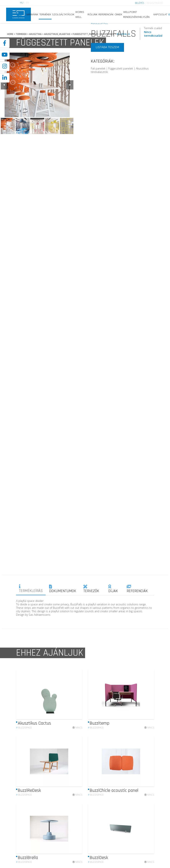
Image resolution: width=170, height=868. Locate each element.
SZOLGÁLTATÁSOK (63, 14)
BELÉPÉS (140, 3)
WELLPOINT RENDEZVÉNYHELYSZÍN (136, 14)
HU (22, 3)
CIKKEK (118, 14)
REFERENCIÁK (106, 14)
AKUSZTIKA (35, 34)
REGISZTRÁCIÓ (155, 3)
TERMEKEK (21, 34)
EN (27, 3)
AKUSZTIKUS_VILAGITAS (57, 34)
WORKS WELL (80, 14)
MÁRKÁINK (32, 14)
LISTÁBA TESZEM (108, 47)
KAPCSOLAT (160, 14)
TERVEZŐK (91, 589)
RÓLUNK (92, 14)
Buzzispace (24, 736)
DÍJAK (113, 589)
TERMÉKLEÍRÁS (31, 589)
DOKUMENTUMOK (63, 589)
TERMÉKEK (45, 14)
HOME (10, 34)
